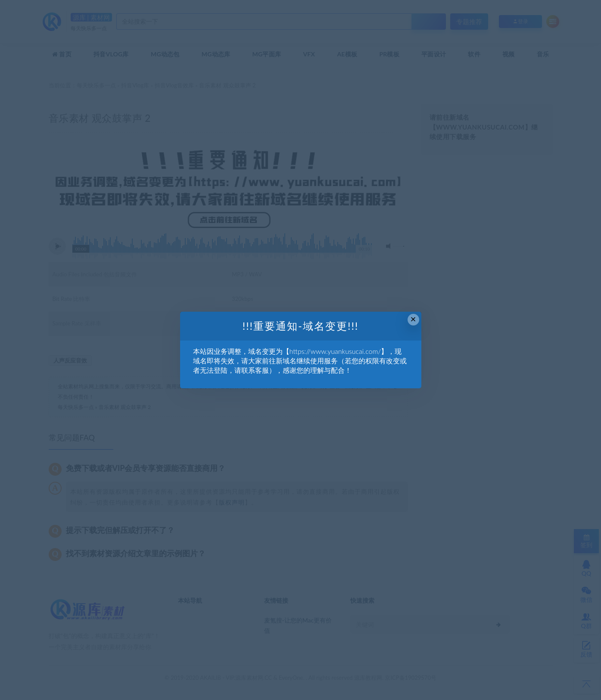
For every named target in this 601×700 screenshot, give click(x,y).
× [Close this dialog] (413, 319)
